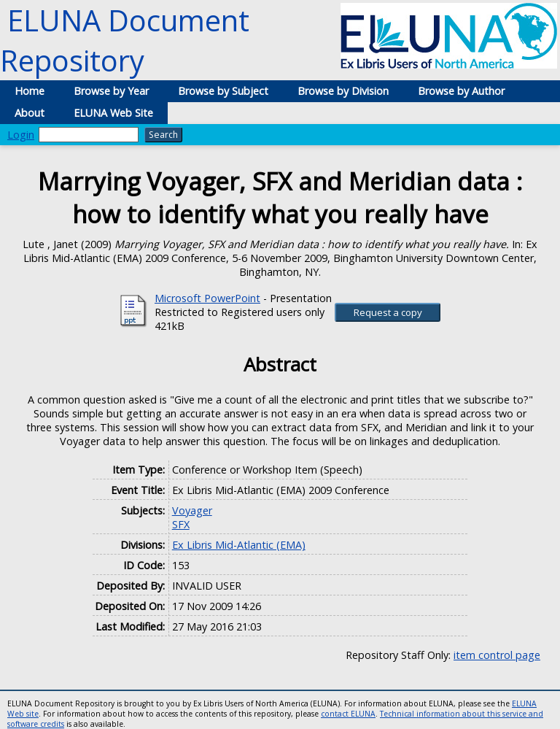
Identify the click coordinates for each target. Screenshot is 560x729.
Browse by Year (111, 91)
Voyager (192, 510)
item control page (497, 655)
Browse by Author (461, 91)
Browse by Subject (223, 91)
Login (21, 135)
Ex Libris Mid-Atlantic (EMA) (239, 545)
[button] (388, 312)
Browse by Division (343, 91)
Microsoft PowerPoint (207, 298)
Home (30, 91)
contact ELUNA (348, 714)
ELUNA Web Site (113, 113)
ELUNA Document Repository (125, 40)
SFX (181, 524)
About (30, 113)
